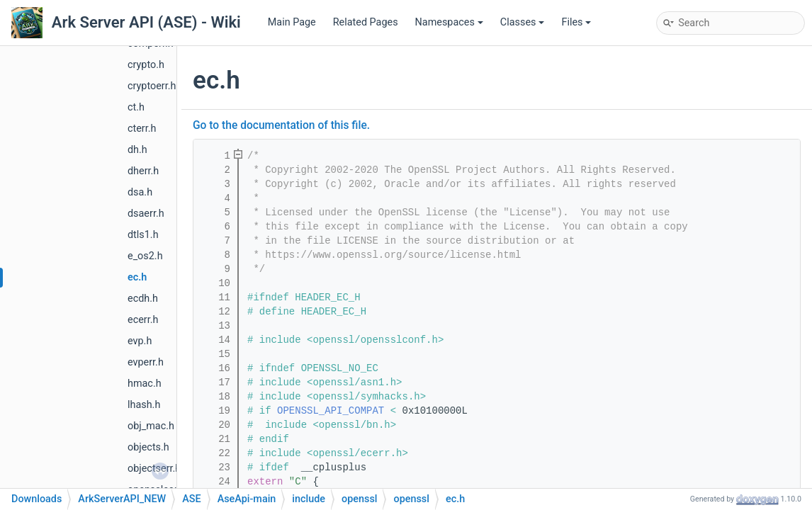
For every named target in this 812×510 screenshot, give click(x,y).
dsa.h (140, 192)
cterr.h (142, 129)
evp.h (140, 341)
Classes (523, 22)
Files (576, 22)
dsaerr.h (146, 214)
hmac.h (145, 384)
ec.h (137, 277)
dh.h (137, 150)
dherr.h (143, 171)
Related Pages (366, 22)
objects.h (148, 447)
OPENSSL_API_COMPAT (331, 411)
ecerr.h (143, 320)
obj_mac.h (151, 426)
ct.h (136, 107)
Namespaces (449, 22)
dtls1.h (143, 235)
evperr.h (146, 362)
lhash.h (144, 405)
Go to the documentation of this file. (281, 125)
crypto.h (146, 65)
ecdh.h (143, 299)
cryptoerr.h (152, 86)
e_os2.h (145, 256)
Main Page (292, 22)
